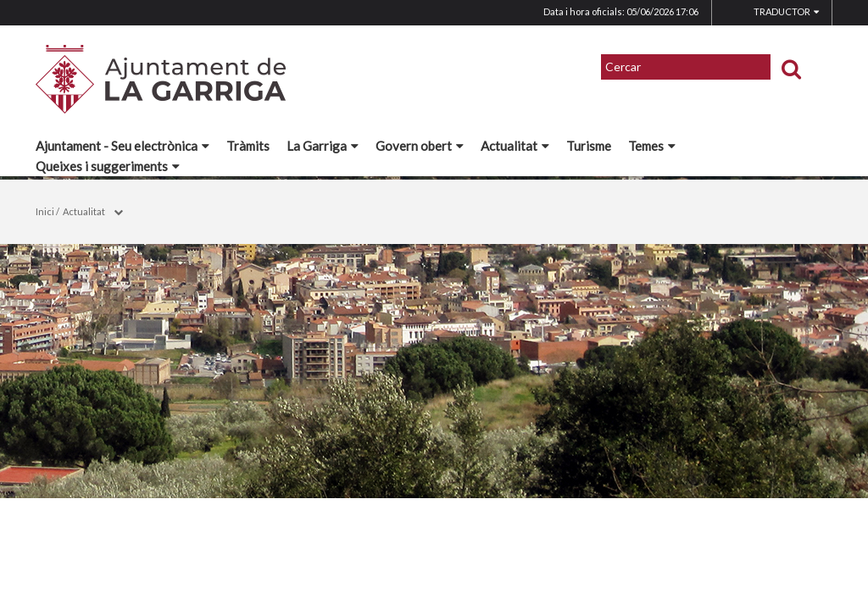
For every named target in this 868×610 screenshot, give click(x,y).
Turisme (589, 146)
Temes (652, 146)
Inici (45, 211)
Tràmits (248, 146)
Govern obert (420, 146)
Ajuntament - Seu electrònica (122, 146)
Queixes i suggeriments (108, 166)
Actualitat (515, 146)
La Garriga (323, 146)
